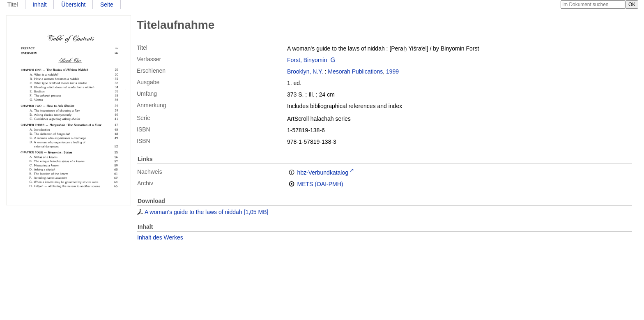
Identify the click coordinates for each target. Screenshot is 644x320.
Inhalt (39, 5)
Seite (107, 5)
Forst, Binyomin (307, 60)
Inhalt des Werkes (160, 237)
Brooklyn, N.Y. (305, 71)
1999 (392, 71)
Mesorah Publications (355, 71)
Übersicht (73, 5)
